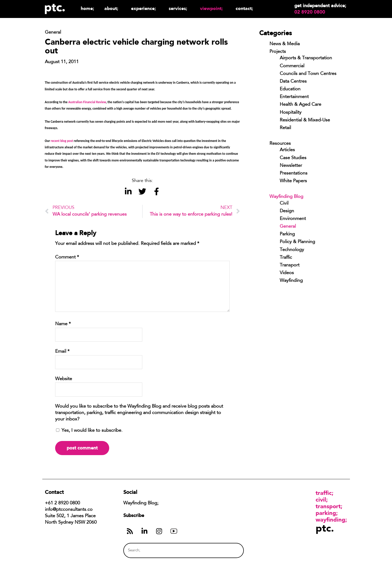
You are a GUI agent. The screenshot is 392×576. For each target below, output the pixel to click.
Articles (287, 150)
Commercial (292, 66)
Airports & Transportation (306, 58)
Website (64, 379)
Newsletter (291, 166)
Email (62, 352)
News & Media (285, 44)
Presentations (294, 174)
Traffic (286, 258)
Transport (290, 265)
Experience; (145, 8)
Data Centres (293, 82)
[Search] (230, 550)
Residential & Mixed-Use (305, 120)
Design (287, 211)
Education (290, 89)
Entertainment (294, 97)
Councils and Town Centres (308, 74)
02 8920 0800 (310, 12)
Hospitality (291, 113)
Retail (285, 128)
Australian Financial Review (87, 102)
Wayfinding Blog (286, 197)
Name (63, 324)
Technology (292, 250)
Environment (293, 219)
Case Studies (293, 158)
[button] (128, 191)
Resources (280, 144)
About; (113, 8)
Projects (278, 52)
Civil (284, 204)
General (288, 227)
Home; (87, 8)
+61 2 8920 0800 (62, 503)
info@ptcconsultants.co (69, 510)
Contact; (244, 8)
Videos (287, 273)
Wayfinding (291, 281)
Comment (67, 257)
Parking (287, 234)
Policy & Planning (297, 242)
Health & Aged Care (300, 105)
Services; (179, 8)
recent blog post (62, 141)
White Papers (293, 181)
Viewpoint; (213, 8)
